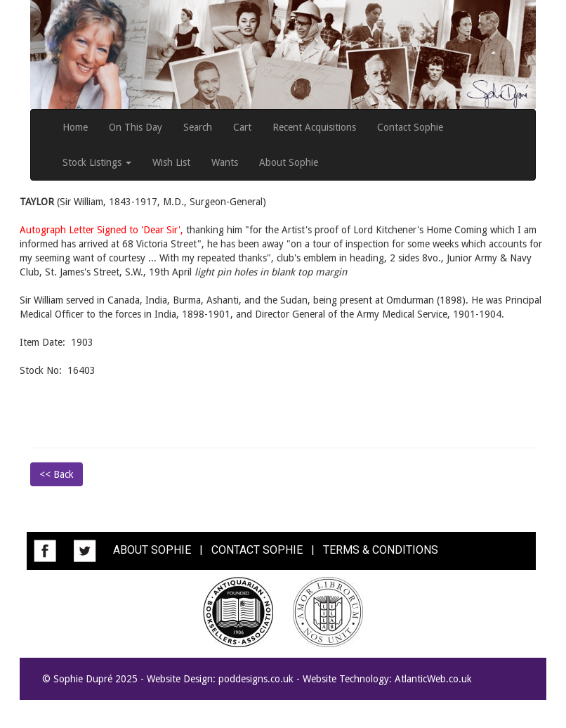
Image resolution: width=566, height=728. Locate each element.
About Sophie (289, 162)
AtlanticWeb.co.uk (433, 679)
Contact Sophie (410, 127)
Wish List (171, 162)
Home (75, 127)
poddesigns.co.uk (256, 679)
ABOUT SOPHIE (152, 550)
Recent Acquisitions (314, 127)
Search (198, 127)
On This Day (136, 127)
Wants (225, 162)
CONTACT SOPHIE (257, 550)
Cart (242, 127)
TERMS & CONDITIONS (381, 550)
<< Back (57, 474)
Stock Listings (97, 162)
